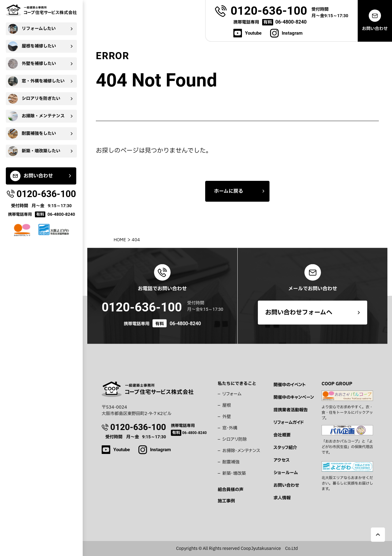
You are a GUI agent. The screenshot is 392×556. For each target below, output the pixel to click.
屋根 (227, 405)
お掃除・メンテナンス (241, 451)
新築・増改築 (234, 473)
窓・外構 (230, 428)
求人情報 (282, 498)
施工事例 (226, 501)
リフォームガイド (289, 423)
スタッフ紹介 (285, 448)
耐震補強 (231, 462)
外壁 (227, 417)
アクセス (282, 460)
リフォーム (232, 394)
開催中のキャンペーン (294, 397)
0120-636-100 (142, 307)
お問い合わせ (286, 485)
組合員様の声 (231, 490)
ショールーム (286, 473)
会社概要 (282, 435)
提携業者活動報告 (291, 410)
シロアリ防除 (235, 439)
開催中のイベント (290, 385)
